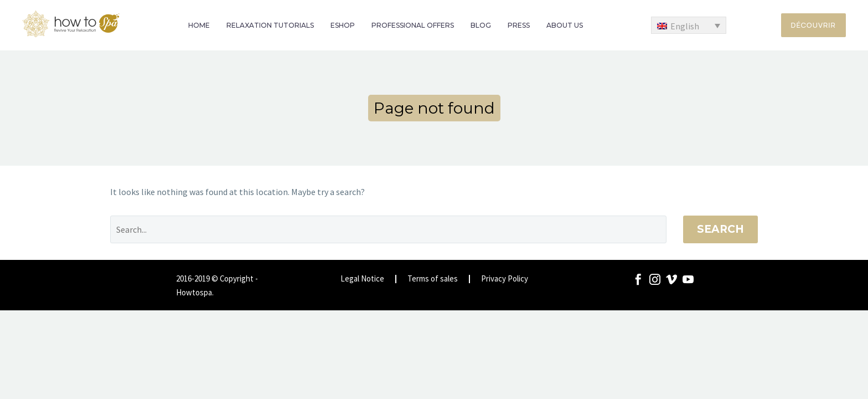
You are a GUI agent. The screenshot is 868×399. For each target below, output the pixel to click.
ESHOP (343, 25)
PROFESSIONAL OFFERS (413, 25)
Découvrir (813, 25)
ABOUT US (565, 25)
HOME (199, 25)
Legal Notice (362, 279)
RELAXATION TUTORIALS (270, 25)
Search (720, 229)
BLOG (481, 25)
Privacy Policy (505, 279)
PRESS (519, 25)
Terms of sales (433, 279)
